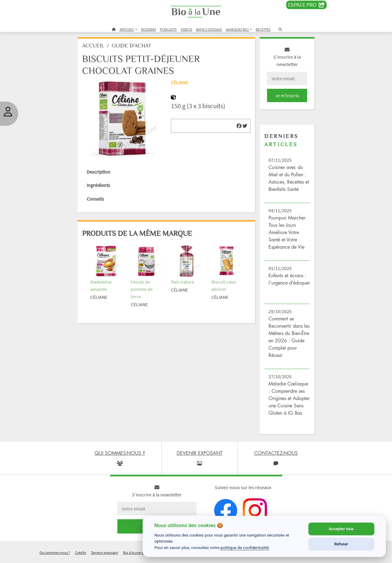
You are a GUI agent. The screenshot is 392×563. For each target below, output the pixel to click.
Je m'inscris (286, 98)
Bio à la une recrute (138, 555)
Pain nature (183, 283)
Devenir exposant (105, 555)
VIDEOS (186, 29)
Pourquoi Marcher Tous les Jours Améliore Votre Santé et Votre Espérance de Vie (286, 235)
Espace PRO (306, 5)
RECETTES (263, 29)
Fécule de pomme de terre (142, 290)
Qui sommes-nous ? (55, 555)
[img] (238, 128)
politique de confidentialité (245, 547)
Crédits (81, 555)
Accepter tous (341, 529)
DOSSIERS (149, 29)
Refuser (341, 544)
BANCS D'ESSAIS (209, 29)
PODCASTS (168, 29)
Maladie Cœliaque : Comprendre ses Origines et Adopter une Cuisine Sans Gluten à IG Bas (288, 401)
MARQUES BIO (238, 29)
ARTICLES (127, 29)
